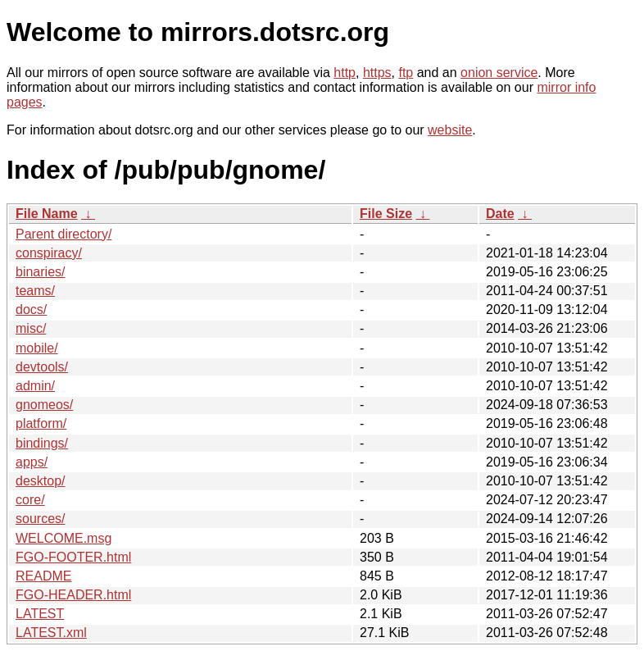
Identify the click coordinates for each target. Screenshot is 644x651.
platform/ (41, 423)
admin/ (35, 386)
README (43, 576)
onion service (499, 73)
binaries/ (40, 272)
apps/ (32, 462)
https (377, 73)
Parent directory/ (63, 234)
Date (500, 214)
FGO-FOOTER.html (73, 557)
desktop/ (40, 481)
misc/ (31, 328)
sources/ (40, 519)
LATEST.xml (51, 633)
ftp (406, 73)
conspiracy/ (49, 253)
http (345, 73)
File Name (47, 214)
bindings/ (42, 443)
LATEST (40, 614)
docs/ (31, 310)
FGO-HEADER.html (73, 595)
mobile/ (37, 348)
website (450, 130)
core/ (30, 500)
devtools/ (42, 367)
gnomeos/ (44, 405)
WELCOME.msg (63, 538)
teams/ (35, 291)
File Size (386, 214)
